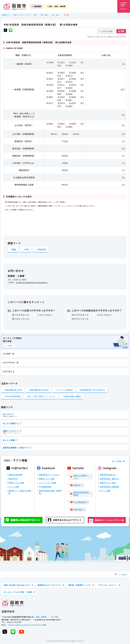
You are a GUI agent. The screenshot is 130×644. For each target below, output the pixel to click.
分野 (35, 15)
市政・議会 (44, 15)
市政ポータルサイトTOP (22, 15)
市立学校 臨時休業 (13, 396)
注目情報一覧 (9, 354)
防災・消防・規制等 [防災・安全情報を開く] (56, 6)
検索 (122, 31)
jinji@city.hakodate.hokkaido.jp (32, 283)
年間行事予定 (9, 372)
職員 (14, 249)
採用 (27, 249)
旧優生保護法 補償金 (72, 396)
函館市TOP (6, 15)
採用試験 (42, 249)
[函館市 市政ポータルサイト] (15, 6)
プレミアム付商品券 (64, 390)
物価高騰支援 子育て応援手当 (92, 390)
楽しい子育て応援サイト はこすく (42, 396)
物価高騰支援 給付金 (14, 390)
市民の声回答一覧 (11, 363)
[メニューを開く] (124, 6)
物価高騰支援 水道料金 (39, 390)
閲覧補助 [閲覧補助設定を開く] (36, 6)
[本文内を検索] (112, 31)
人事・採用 (55, 15)
